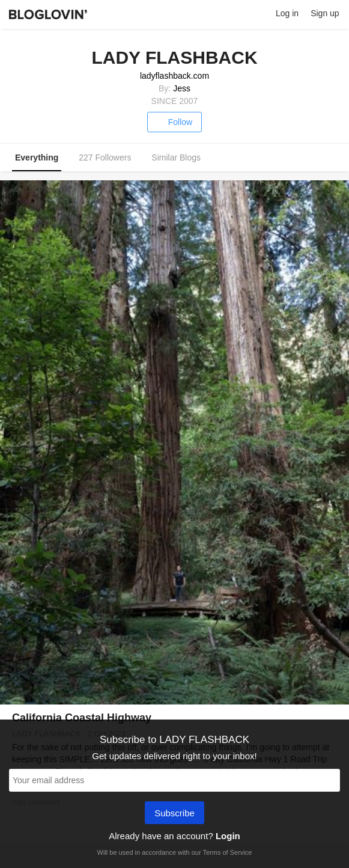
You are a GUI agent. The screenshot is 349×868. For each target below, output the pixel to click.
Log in (287, 13)
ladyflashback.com (174, 76)
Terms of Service (227, 852)
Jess (182, 88)
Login (228, 836)
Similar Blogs (176, 157)
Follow (174, 122)
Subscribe (174, 814)
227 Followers (105, 157)
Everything (37, 157)
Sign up (325, 13)
